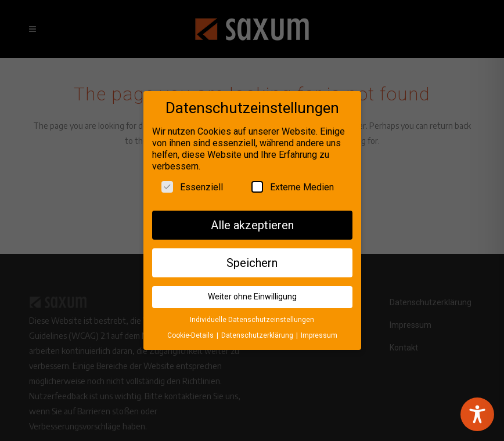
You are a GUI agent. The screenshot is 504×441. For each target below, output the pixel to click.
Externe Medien (293, 182)
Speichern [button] (252, 258)
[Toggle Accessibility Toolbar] (477, 414)
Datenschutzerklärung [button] (258, 331)
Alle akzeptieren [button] (252, 220)
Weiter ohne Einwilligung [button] (252, 292)
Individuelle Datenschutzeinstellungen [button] (252, 316)
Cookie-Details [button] (191, 331)
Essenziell (192, 182)
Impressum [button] (319, 331)
